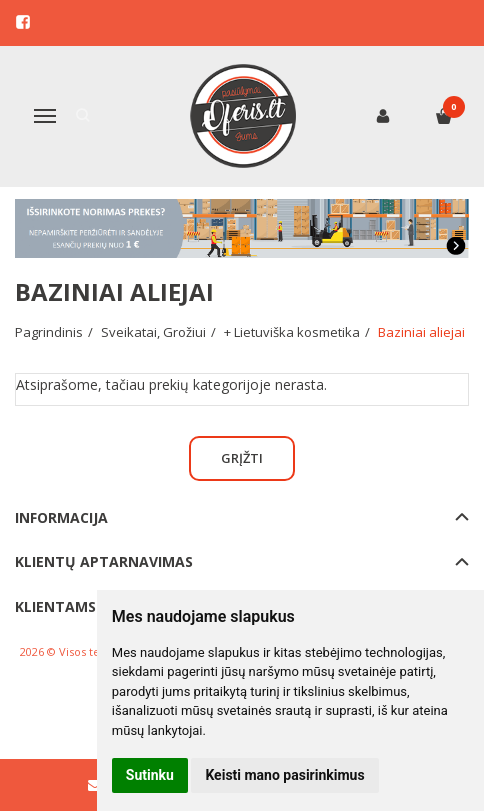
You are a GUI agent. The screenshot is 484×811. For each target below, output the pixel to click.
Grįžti (242, 458)
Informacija (61, 517)
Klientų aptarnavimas (104, 561)
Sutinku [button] (150, 775)
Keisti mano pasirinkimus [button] (284, 775)
